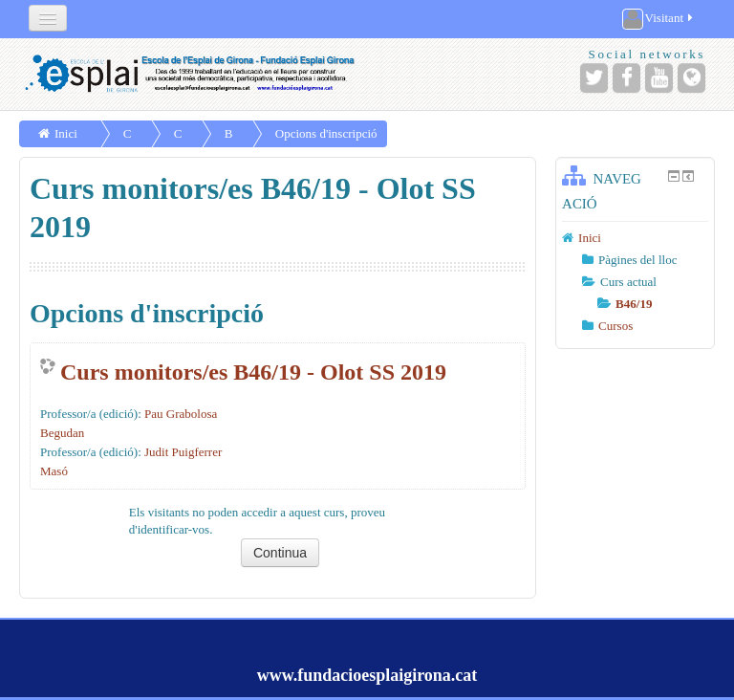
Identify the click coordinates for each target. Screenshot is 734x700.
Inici (66, 133)
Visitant (659, 19)
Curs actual (628, 282)
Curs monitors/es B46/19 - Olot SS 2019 (253, 372)
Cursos (615, 326)
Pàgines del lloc (637, 260)
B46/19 (634, 304)
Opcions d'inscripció (326, 133)
